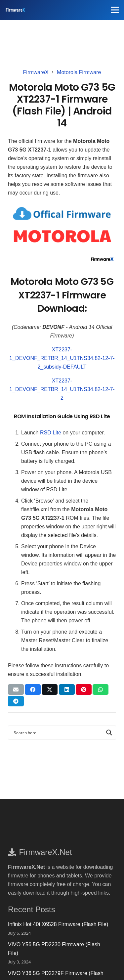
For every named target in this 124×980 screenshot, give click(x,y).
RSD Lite (51, 433)
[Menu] (115, 10)
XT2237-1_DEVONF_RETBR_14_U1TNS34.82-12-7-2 (62, 389)
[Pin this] (84, 690)
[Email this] (16, 690)
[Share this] (33, 690)
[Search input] (58, 733)
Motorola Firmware (79, 72)
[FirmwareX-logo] (15, 10)
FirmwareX (36, 72)
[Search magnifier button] (109, 733)
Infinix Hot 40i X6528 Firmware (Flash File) (58, 924)
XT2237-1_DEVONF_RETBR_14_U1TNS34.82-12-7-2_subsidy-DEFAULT (62, 358)
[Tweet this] (50, 690)
